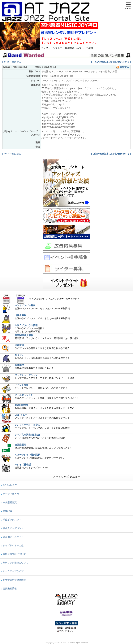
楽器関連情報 (22, 405)
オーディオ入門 (11, 494)
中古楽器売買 (10, 502)
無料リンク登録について (15, 563)
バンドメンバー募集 (25, 305)
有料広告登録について (14, 554)
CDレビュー (21, 415)
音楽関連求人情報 (24, 335)
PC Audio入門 (10, 485)
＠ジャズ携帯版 (23, 465)
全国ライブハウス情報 (26, 325)
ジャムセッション (24, 395)
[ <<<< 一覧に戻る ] (12, 62)
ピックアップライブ (13, 571)
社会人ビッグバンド (13, 528)
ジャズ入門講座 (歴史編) (27, 435)
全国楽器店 (20, 445)
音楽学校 (19, 365)
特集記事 (7, 511)
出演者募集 (20, 315)
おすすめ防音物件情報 (14, 580)
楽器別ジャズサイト (13, 537)
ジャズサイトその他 (13, 545)
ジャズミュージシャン (26, 375)
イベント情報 (22, 385)
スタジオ (19, 355)
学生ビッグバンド (12, 520)
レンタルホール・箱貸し (27, 425)
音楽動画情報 (10, 589)
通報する (123, 67)
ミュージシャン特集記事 (27, 455)
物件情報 (19, 345)
